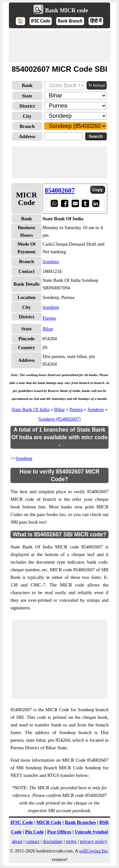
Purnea (49, 318)
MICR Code (49, 822)
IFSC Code (41, 21)
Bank (27, 85)
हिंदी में (96, 21)
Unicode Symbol (92, 832)
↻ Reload (97, 85)
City (27, 116)
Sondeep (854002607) (60, 419)
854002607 (60, 190)
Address (27, 136)
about (17, 841)
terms (71, 841)
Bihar (48, 329)
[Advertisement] (60, 46)
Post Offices (59, 832)
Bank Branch (70, 21)
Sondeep (51, 262)
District (27, 106)
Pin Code (34, 832)
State (27, 96)
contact (33, 841)
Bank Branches (80, 822)
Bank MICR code (66, 10)
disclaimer (53, 841)
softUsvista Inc (94, 851)
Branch (27, 126)
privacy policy (94, 841)
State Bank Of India (30, 409)
